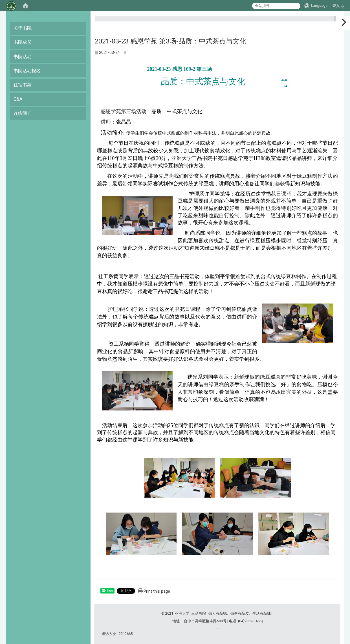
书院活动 (23, 57)
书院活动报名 (27, 71)
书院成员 (23, 42)
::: (335, 21)
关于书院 (23, 28)
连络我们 (23, 113)
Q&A (18, 99)
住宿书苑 (23, 85)
